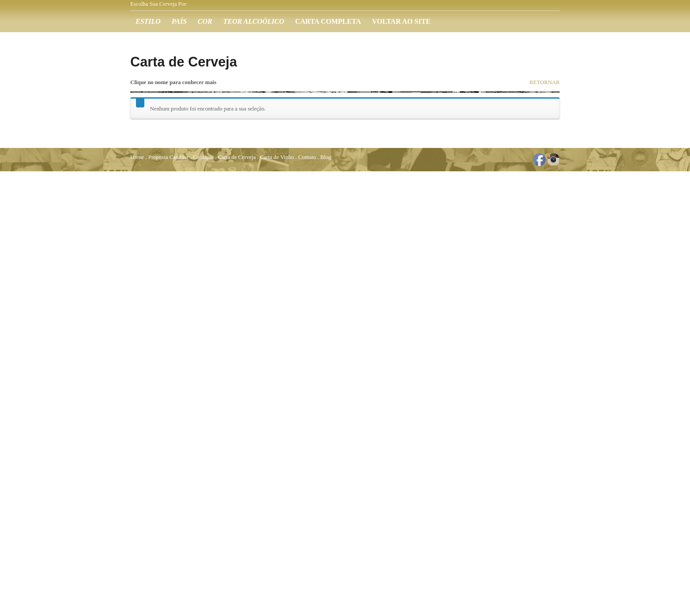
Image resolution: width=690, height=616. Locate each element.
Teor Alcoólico (254, 21)
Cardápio (204, 157)
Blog (326, 157)
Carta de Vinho (277, 157)
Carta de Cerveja (237, 157)
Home (137, 157)
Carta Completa (328, 21)
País (179, 21)
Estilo (148, 21)
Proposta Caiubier (169, 157)
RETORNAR (545, 82)
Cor (205, 21)
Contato (307, 157)
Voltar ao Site (401, 21)
